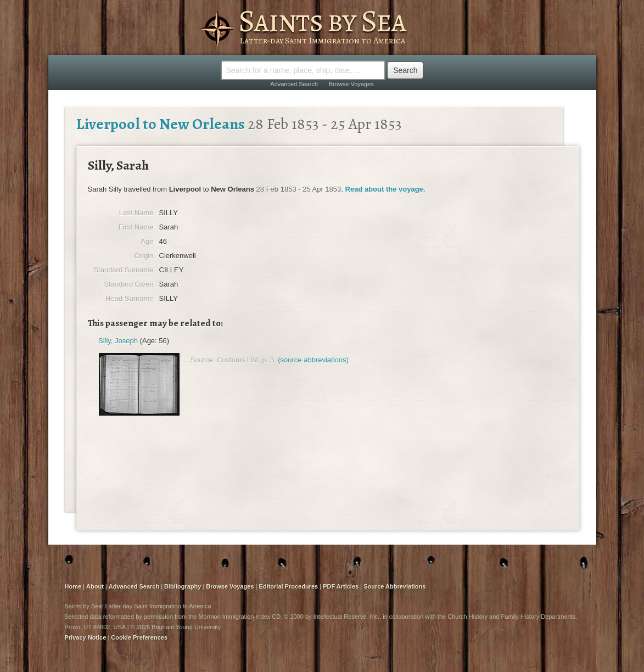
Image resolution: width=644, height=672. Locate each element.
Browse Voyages (351, 84)
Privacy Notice (86, 637)
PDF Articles (341, 586)
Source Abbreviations (394, 586)
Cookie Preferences (139, 637)
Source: (203, 360)
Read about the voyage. (385, 189)
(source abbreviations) (313, 360)
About (95, 586)
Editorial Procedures (289, 586)
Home (73, 586)
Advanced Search (294, 84)
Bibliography (183, 586)
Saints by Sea (322, 21)
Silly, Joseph (118, 341)
